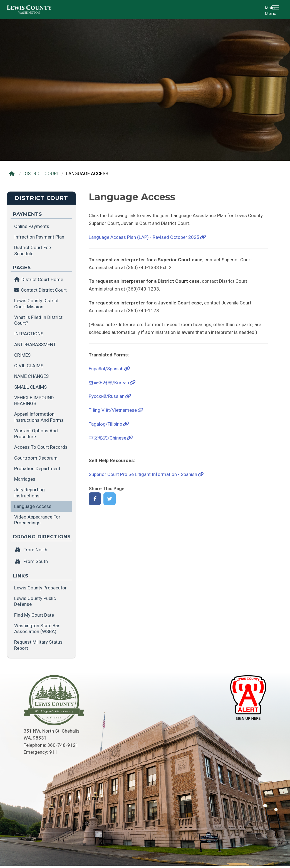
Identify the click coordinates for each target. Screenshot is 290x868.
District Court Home (39, 279)
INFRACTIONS (29, 334)
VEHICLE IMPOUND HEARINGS (34, 400)
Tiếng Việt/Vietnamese (113, 410)
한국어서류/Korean (109, 383)
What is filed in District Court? (38, 320)
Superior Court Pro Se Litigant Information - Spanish (143, 474)
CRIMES (22, 355)
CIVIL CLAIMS (29, 366)
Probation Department (37, 468)
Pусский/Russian (107, 396)
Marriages (25, 479)
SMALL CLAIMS (30, 387)
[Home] (13, 174)
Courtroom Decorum (36, 458)
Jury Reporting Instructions (29, 493)
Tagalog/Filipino (106, 424)
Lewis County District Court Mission (36, 303)
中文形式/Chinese (107, 438)
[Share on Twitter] (110, 499)
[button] (276, 9)
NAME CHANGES (31, 376)
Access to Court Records (41, 447)
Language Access (33, 506)
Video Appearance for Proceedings (37, 520)
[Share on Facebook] (95, 499)
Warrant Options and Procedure (36, 434)
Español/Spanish (106, 369)
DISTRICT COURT (41, 173)
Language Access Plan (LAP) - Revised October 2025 (144, 237)
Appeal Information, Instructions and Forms (39, 417)
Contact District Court (44, 290)
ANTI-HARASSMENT (35, 344)
